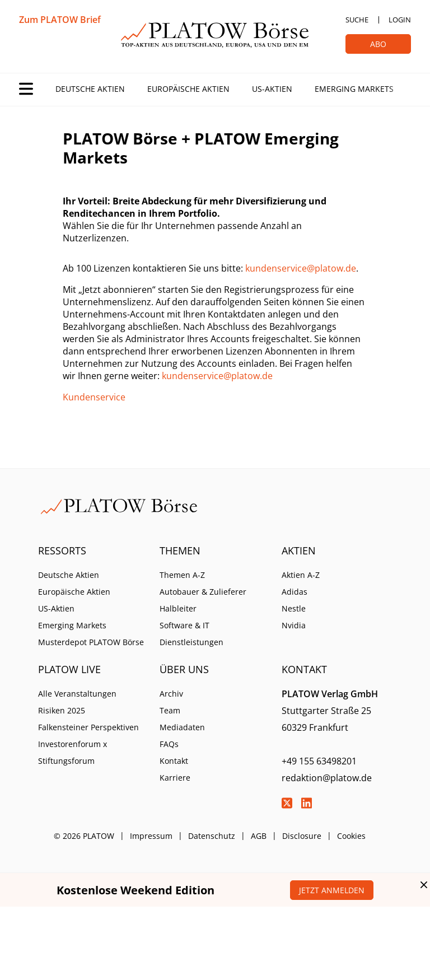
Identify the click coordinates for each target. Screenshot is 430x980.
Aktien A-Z (301, 575)
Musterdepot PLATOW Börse (91, 642)
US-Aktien (272, 89)
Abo (378, 44)
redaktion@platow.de (327, 778)
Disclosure (302, 836)
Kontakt (174, 761)
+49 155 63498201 (319, 761)
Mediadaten (182, 727)
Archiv (171, 694)
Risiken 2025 (62, 710)
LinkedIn (307, 803)
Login (400, 20)
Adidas (295, 592)
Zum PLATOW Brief (60, 20)
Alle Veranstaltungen (77, 694)
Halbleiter (178, 608)
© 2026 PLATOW (84, 836)
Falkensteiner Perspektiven (88, 727)
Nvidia (294, 625)
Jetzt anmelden (332, 890)
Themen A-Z (182, 575)
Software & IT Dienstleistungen (191, 634)
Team (170, 710)
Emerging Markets (354, 89)
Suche (357, 20)
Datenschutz (212, 836)
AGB (259, 836)
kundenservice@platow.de (301, 268)
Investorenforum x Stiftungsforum (73, 752)
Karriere (175, 778)
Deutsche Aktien (90, 89)
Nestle (294, 608)
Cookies (351, 836)
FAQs (169, 744)
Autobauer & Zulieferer (203, 592)
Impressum (151, 836)
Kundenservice (94, 397)
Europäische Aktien (188, 89)
